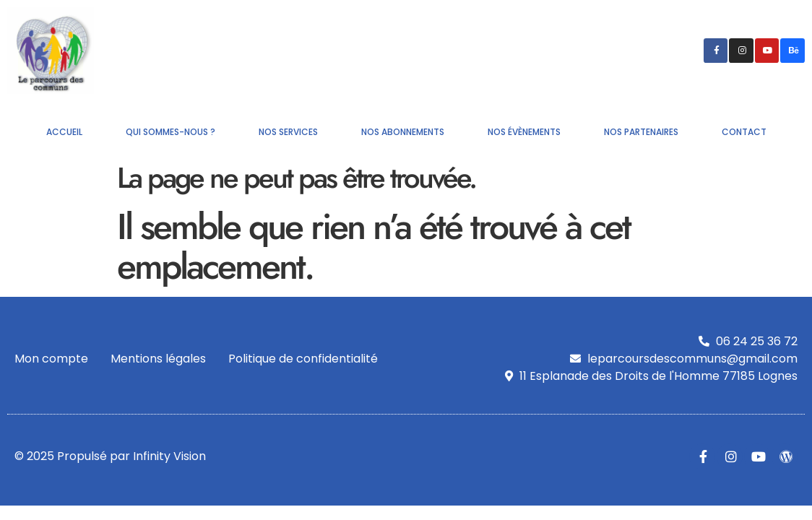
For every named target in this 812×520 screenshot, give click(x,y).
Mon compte (51, 359)
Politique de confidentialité (303, 359)
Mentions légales (158, 359)
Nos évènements (524, 132)
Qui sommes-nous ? (170, 132)
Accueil (64, 132)
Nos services (288, 132)
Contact (744, 132)
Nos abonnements (403, 132)
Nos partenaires (641, 132)
